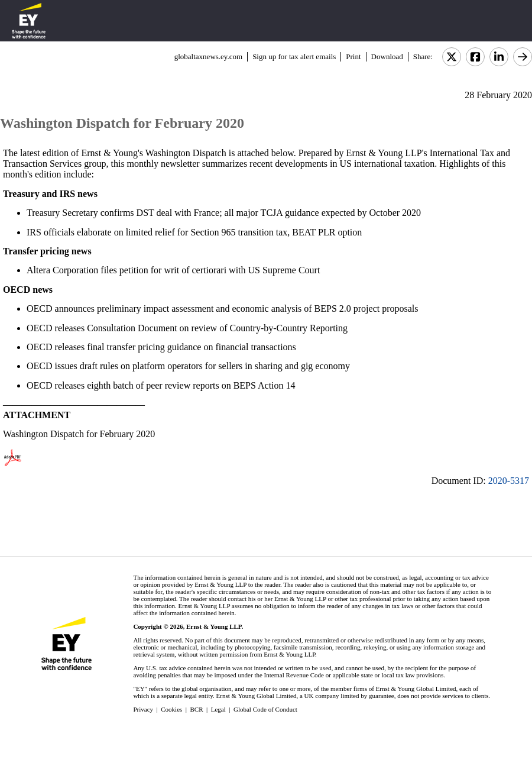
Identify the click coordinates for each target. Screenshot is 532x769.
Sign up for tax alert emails (294, 56)
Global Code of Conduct (265, 709)
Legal (218, 709)
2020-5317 (509, 481)
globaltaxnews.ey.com (208, 56)
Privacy (143, 709)
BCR (197, 709)
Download (387, 56)
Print (353, 56)
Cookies (171, 709)
